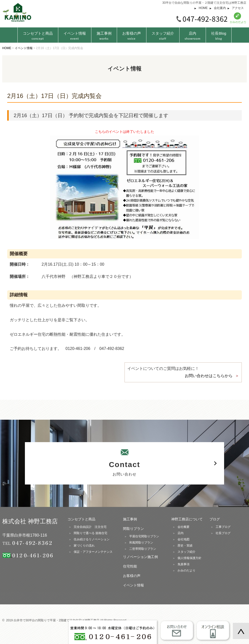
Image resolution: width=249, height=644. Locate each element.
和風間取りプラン (141, 543)
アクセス (238, 8)
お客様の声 (132, 36)
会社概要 (184, 527)
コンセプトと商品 (81, 519)
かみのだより (187, 570)
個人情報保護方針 (189, 558)
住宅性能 (130, 566)
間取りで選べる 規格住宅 (91, 533)
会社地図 (184, 539)
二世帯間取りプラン (143, 549)
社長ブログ (223, 533)
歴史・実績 (185, 546)
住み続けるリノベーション (92, 539)
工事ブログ (223, 527)
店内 (193, 36)
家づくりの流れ (84, 546)
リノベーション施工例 (140, 557)
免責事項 (184, 564)
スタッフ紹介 (163, 36)
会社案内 (220, 8)
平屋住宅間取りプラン (144, 536)
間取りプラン (133, 529)
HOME (203, 8)
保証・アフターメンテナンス (93, 552)
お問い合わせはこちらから (209, 376)
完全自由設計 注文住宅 (90, 527)
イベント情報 (75, 36)
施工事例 (104, 36)
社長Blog (219, 36)
